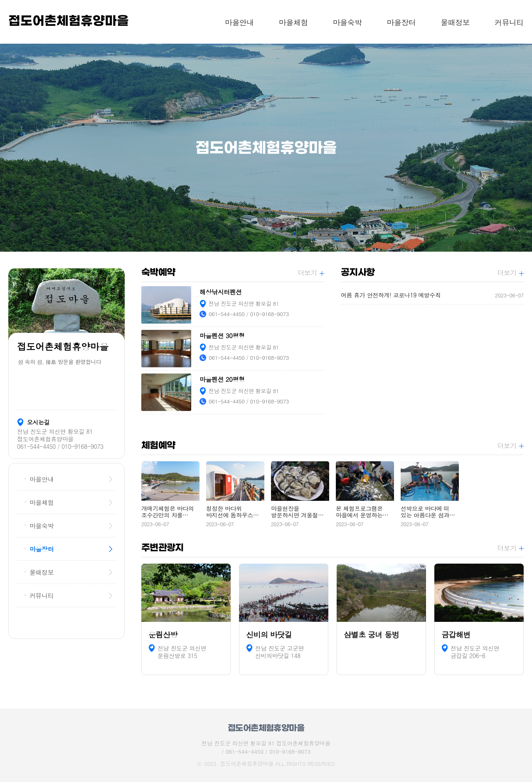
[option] (266, 148)
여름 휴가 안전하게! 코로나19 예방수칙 (432, 295)
